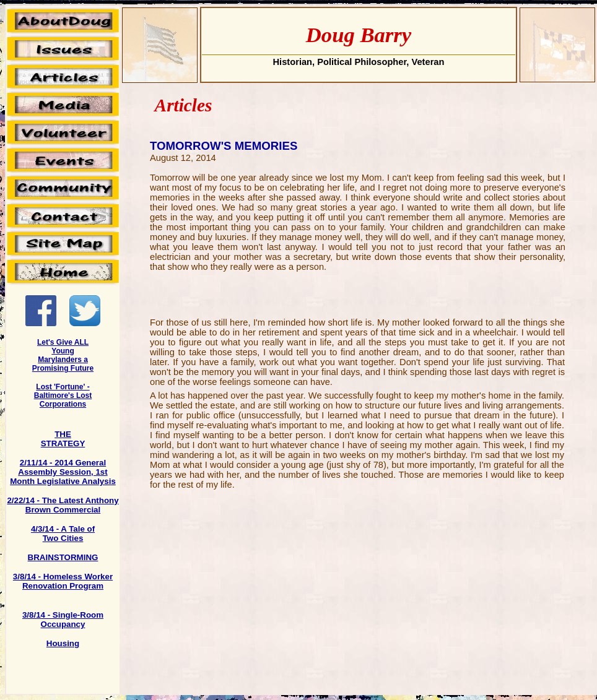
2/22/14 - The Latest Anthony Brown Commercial (63, 505)
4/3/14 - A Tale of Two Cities (63, 534)
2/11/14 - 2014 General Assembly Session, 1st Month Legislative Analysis (63, 472)
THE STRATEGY (63, 439)
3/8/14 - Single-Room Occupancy (63, 620)
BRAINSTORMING (63, 557)
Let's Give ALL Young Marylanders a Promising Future (63, 355)
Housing (63, 643)
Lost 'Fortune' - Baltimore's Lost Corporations (63, 395)
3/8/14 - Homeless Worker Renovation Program (63, 581)
